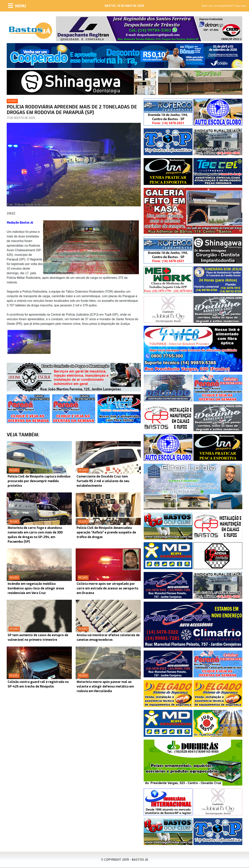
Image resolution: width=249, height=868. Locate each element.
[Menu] (17, 6)
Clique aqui (240, 6)
